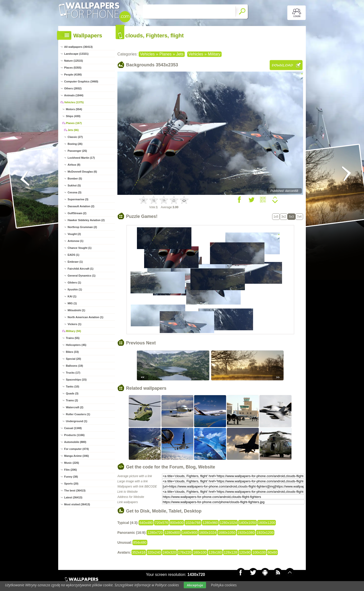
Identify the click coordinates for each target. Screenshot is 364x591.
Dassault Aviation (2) (81, 206)
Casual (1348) (73, 428)
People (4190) (73, 75)
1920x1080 (246, 533)
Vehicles (147, 54)
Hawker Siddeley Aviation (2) (86, 220)
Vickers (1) (74, 324)
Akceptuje (195, 585)
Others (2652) (73, 88)
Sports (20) (71, 484)
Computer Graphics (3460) (81, 81)
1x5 (276, 217)
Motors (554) (74, 109)
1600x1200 (267, 523)
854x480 (140, 542)
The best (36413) (75, 490)
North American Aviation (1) (85, 317)
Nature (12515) (74, 61)
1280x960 (210, 523)
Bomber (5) (75, 179)
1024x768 (193, 523)
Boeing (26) (75, 144)
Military (214, 54)
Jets (180, 54)
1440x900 (190, 533)
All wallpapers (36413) (78, 47)
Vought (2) (74, 234)
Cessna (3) (75, 192)
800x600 (177, 523)
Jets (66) (73, 130)
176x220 (185, 552)
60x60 (272, 552)
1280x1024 (228, 523)
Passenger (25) (77, 151)
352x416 (139, 552)
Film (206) (70, 470)
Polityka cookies (224, 585)
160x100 (200, 552)
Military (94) (73, 331)
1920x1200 (265, 533)
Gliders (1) (74, 283)
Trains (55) (73, 338)
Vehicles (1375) (74, 102)
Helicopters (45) (76, 345)
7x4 (299, 217)
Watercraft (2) (75, 407)
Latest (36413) (73, 497)
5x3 (291, 217)
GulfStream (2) (77, 213)
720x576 (161, 523)
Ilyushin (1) (75, 289)
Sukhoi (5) (74, 185)
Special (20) (73, 359)
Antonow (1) (76, 241)
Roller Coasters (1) (78, 414)
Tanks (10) (73, 386)
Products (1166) (74, 435)
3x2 (284, 217)
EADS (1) (73, 255)
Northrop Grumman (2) (82, 227)
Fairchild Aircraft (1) (80, 269)
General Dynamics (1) (82, 276)
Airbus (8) (74, 165)
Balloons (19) (74, 366)
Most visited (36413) (77, 504)
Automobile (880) (75, 442)
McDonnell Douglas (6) (82, 172)
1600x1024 (208, 533)
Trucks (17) (73, 373)
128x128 (231, 552)
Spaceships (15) (76, 380)
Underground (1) (77, 421)
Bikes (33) (72, 352)
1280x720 (155, 533)
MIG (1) (72, 303)
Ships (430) (73, 116)
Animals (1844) (74, 95)
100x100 (259, 552)
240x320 (169, 552)
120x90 (245, 552)
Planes (166, 54)
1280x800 (172, 533)
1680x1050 (227, 533)
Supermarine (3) (78, 199)
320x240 (154, 552)
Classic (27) (75, 137)
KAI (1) (72, 296)
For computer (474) (77, 449)
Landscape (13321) (76, 54)
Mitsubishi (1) (76, 310)
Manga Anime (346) (77, 456)
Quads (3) (72, 393)
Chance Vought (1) (79, 248)
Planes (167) (74, 123)
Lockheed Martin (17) (81, 158)
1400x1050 (247, 523)
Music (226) (72, 463)
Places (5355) (73, 68)
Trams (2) (72, 400)
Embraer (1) (75, 262)
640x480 (146, 523)
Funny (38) (71, 477)
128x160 (215, 552)
